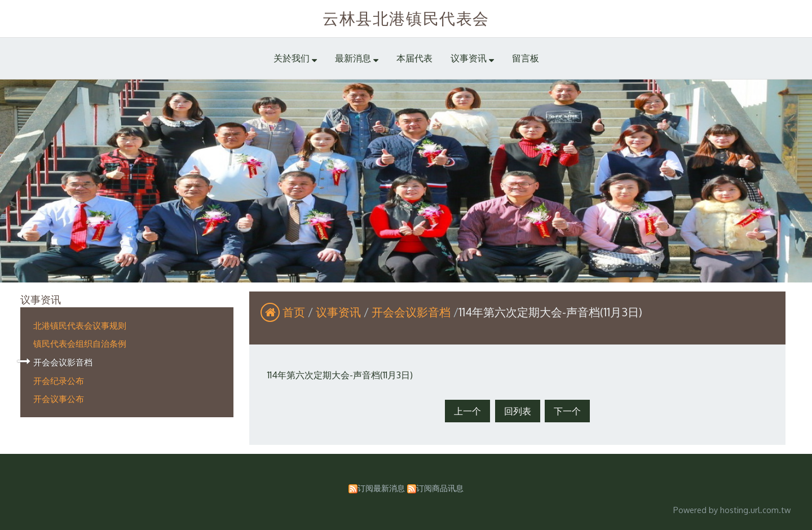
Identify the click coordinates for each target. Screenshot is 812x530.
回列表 (518, 411)
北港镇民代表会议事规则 (80, 325)
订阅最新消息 (381, 488)
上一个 (467, 411)
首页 (294, 312)
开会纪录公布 (59, 381)
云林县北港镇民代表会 (406, 18)
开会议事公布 (59, 399)
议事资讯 (340, 312)
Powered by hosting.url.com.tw (732, 510)
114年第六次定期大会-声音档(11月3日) (340, 375)
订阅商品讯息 (440, 488)
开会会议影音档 (63, 362)
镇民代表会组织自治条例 (80, 343)
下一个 (567, 411)
